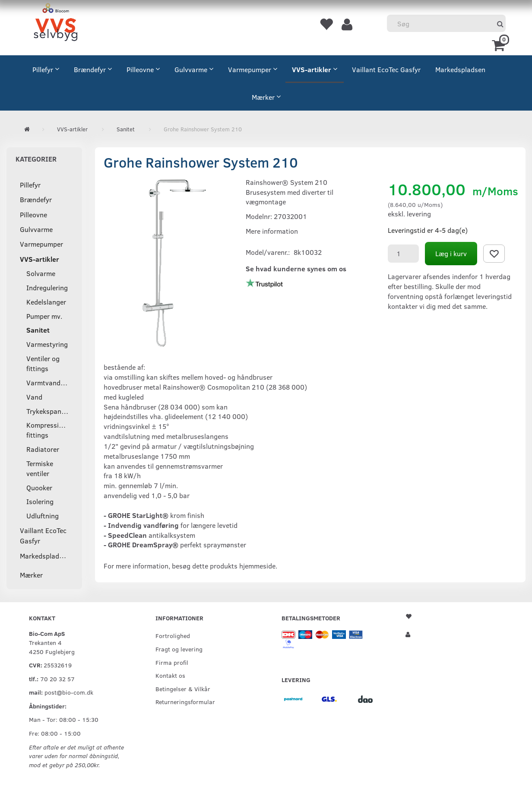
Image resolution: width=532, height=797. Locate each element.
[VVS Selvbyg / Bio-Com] (55, 24)
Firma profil (172, 662)
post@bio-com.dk (69, 692)
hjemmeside (257, 566)
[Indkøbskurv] (500, 44)
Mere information (272, 231)
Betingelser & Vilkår (183, 689)
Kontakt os (170, 675)
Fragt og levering (179, 649)
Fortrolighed (173, 635)
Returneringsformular (185, 702)
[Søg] (500, 24)
